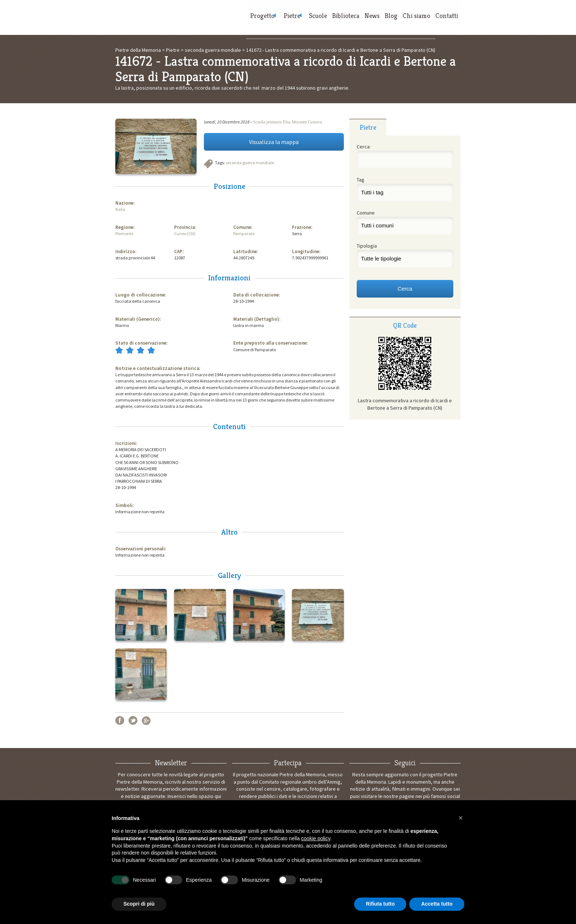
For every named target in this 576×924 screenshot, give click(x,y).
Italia (120, 209)
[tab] (368, 127)
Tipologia (367, 246)
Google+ (146, 720)
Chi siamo (413, 19)
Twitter (133, 720)
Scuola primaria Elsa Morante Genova (288, 122)
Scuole (306, 19)
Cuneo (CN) (185, 233)
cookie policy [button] (316, 838)
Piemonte (124, 233)
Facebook (120, 720)
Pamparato (244, 233)
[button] (461, 818)
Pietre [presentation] (368, 127)
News (364, 19)
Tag (361, 180)
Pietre (276, 19)
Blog (386, 19)
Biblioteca (336, 19)
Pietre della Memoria (170, 17)
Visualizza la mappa (274, 142)
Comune (366, 213)
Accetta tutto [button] (437, 904)
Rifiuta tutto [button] (380, 904)
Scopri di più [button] (139, 904)
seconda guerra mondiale (250, 163)
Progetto (242, 19)
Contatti (446, 19)
